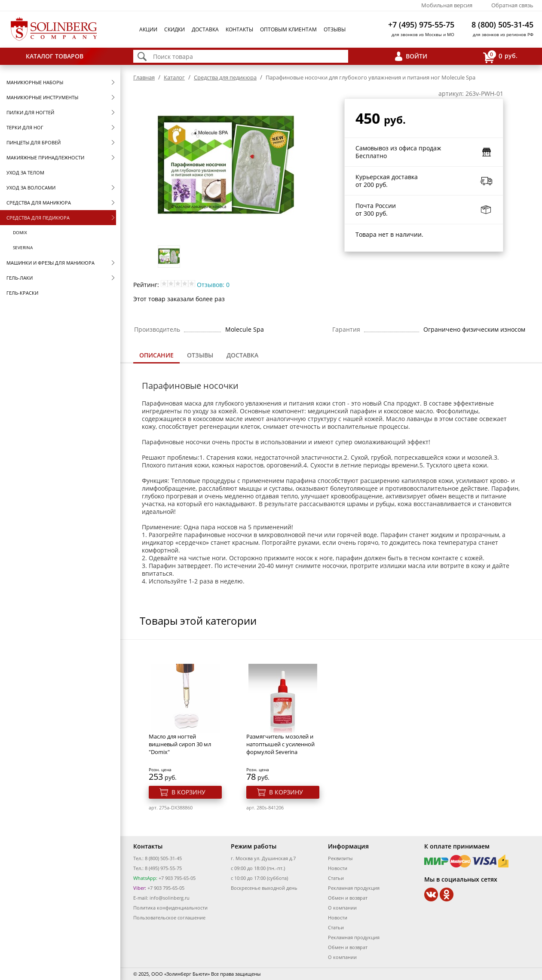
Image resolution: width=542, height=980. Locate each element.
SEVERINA (23, 247)
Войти (416, 56)
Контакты (239, 29)
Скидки (175, 29)
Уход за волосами (31, 188)
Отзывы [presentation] (200, 355)
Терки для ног (25, 127)
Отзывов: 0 (213, 285)
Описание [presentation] (156, 355)
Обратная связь (512, 5)
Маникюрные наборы (35, 82)
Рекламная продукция (354, 888)
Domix (20, 232)
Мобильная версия (447, 5)
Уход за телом (25, 172)
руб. (500, 56)
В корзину (188, 792)
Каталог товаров (55, 56)
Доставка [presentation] (242, 355)
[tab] (156, 356)
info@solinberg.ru (170, 898)
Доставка (205, 29)
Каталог (174, 77)
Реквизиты (340, 858)
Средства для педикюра (38, 218)
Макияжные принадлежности (45, 157)
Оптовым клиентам (288, 29)
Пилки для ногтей (30, 112)
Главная (144, 77)
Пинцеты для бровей (34, 142)
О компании (342, 908)
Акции (148, 29)
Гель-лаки (20, 278)
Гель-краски (22, 293)
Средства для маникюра (39, 203)
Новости (338, 868)
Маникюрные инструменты (42, 97)
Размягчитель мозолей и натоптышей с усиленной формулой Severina (280, 744)
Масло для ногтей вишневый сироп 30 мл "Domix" (180, 744)
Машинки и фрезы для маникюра (51, 263)
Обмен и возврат (348, 898)
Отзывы (335, 29)
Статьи (336, 878)
